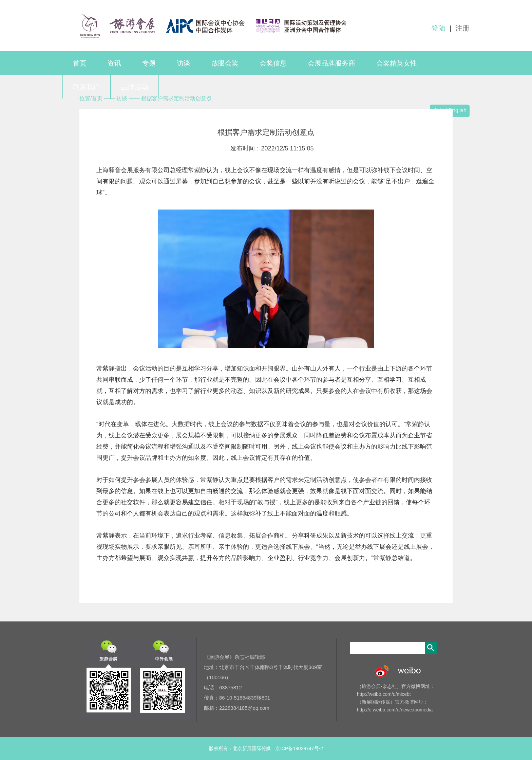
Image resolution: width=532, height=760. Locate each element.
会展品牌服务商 (331, 63)
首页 (80, 63)
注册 (462, 28)
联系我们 (87, 87)
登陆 (438, 28)
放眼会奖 (225, 63)
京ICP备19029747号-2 (299, 748)
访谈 (184, 63)
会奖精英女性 (397, 63)
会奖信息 (273, 63)
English (458, 110)
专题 (149, 63)
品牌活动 (135, 87)
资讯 (114, 63)
